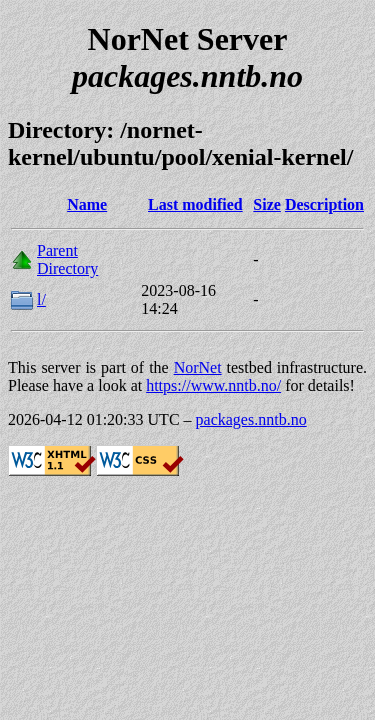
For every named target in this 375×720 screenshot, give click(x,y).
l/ (41, 299)
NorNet (198, 367)
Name (87, 204)
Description (324, 204)
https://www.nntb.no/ (213, 385)
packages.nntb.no (251, 419)
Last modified (195, 204)
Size (267, 204)
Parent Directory (67, 259)
